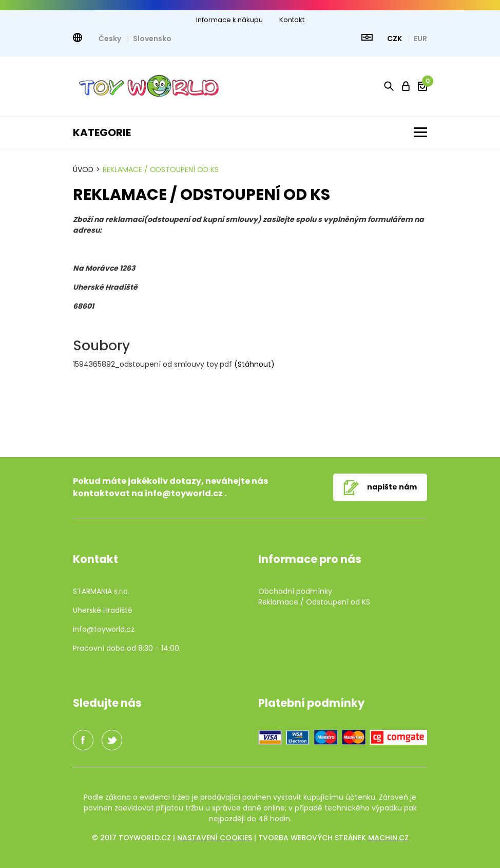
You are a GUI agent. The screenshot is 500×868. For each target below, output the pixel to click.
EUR (420, 39)
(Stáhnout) (254, 364)
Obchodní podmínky (295, 591)
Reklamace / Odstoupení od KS (161, 169)
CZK (395, 39)
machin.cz (388, 838)
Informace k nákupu (229, 20)
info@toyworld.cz (184, 493)
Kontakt (292, 20)
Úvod (83, 169)
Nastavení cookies (215, 838)
